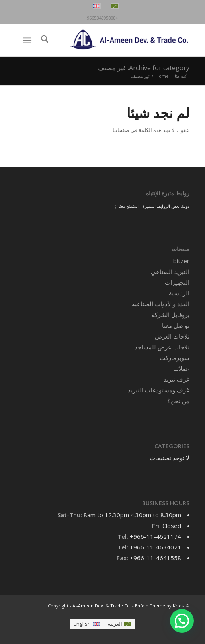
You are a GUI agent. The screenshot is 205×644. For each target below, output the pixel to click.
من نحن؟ (178, 401)
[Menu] (29, 40)
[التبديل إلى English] (87, 624)
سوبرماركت (175, 358)
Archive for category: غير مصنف (144, 68)
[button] (182, 621)
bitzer (181, 261)
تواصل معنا (176, 325)
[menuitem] (44, 40)
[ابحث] (44, 40)
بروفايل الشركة (171, 315)
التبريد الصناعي (170, 272)
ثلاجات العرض (172, 336)
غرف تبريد (177, 379)
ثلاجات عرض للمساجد (162, 347)
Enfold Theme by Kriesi (160, 606)
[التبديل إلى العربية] (120, 624)
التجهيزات (177, 282)
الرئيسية (179, 293)
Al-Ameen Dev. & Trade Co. (102, 606)
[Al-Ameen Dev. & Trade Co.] (120, 40)
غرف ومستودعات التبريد (159, 390)
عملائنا (181, 368)
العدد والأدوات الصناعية (161, 304)
